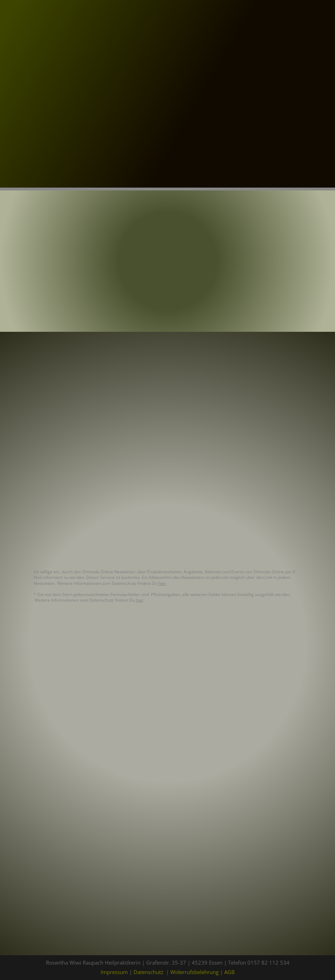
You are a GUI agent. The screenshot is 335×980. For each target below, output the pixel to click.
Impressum (114, 972)
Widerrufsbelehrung (194, 972)
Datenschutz (148, 972)
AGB (230, 972)
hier (162, 583)
